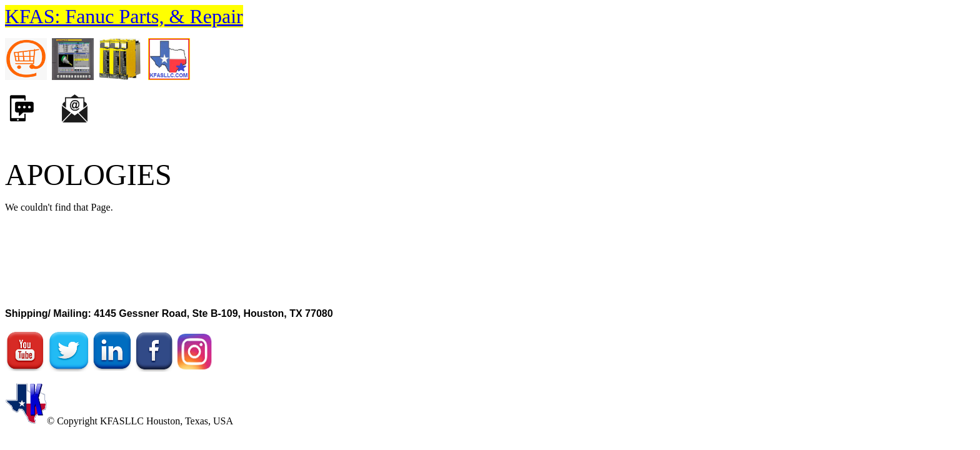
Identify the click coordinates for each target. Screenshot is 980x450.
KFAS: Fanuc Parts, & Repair (124, 16)
